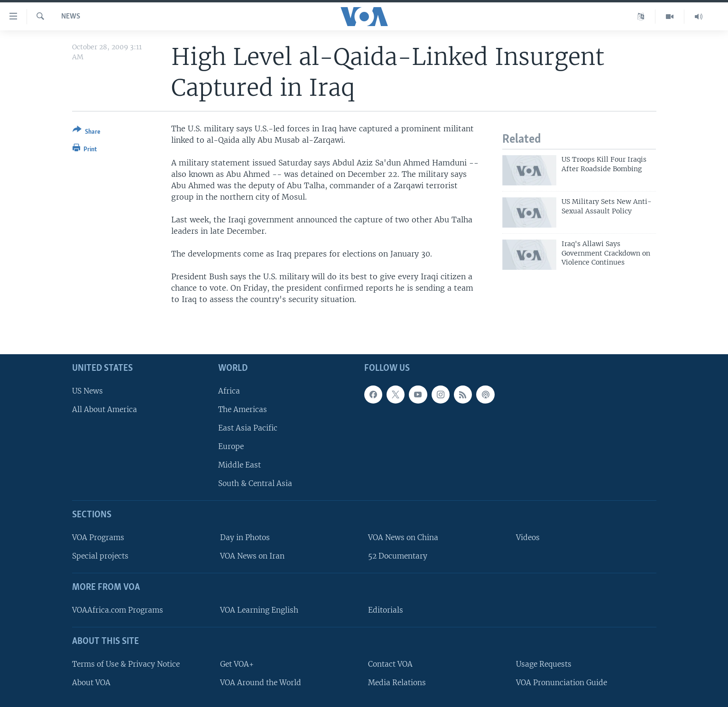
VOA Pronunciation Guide (562, 682)
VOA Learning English (259, 610)
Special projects (100, 556)
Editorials (386, 610)
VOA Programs (98, 537)
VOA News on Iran (252, 556)
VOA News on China (403, 537)
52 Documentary (398, 556)
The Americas (243, 409)
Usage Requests (544, 664)
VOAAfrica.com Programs (118, 610)
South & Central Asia (255, 483)
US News (88, 390)
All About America (105, 409)
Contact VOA (390, 664)
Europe (231, 446)
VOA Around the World (261, 682)
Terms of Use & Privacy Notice (126, 664)
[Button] (87, 133)
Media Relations (397, 682)
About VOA (91, 682)
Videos (528, 537)
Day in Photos (245, 537)
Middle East (240, 465)
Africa (229, 390)
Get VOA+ (237, 664)
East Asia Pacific (248, 428)
